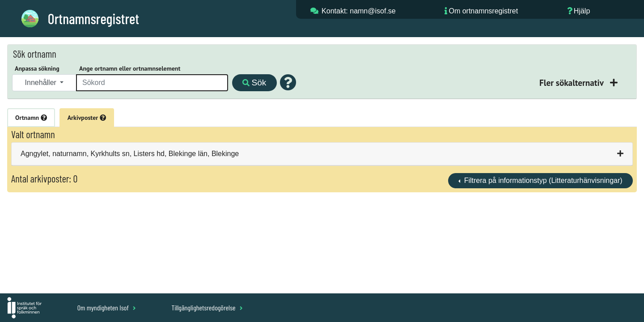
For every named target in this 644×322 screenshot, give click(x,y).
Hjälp (582, 11)
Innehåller (42, 83)
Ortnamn (31, 118)
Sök (254, 83)
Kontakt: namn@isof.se (359, 11)
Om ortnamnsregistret (483, 11)
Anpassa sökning (37, 68)
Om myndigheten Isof (107, 307)
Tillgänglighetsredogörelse (207, 307)
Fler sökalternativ (572, 83)
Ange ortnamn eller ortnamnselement (130, 68)
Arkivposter (87, 118)
